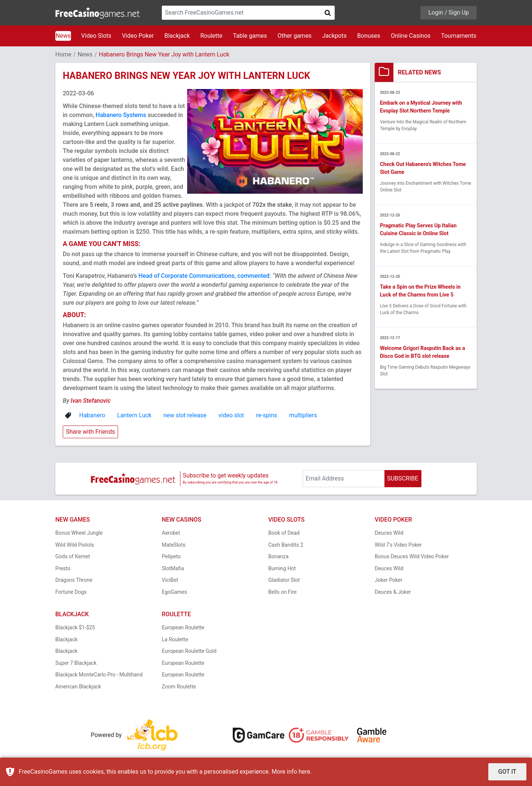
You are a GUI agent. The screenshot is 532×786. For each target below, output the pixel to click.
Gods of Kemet (73, 556)
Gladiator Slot (284, 580)
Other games (295, 36)
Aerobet (171, 533)
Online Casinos (411, 36)
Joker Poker (389, 580)
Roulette (211, 36)
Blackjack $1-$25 (75, 627)
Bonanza (278, 556)
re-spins (266, 415)
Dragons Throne (74, 580)
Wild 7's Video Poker (398, 545)
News (63, 36)
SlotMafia (173, 568)
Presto (63, 568)
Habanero (92, 415)
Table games (250, 36)
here (304, 772)
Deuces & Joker (393, 592)
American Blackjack (78, 687)
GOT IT (508, 772)
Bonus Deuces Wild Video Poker (412, 556)
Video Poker (138, 36)
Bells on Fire (282, 592)
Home (63, 54)
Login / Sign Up (449, 13)
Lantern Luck (134, 415)
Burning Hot (282, 568)
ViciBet (170, 580)
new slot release (185, 415)
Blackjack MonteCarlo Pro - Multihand (99, 675)
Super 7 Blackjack (76, 663)
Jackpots (334, 36)
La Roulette (175, 639)
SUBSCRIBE (403, 478)
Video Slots (96, 36)
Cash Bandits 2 (286, 545)
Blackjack (177, 36)
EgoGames (174, 592)
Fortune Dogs (71, 592)
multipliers (303, 415)
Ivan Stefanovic (91, 401)
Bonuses (369, 36)
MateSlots (174, 545)
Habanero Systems (121, 115)
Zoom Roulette (179, 687)
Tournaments (459, 36)
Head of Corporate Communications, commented (204, 276)
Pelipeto (171, 556)
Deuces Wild (389, 533)
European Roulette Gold (189, 651)
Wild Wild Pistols (75, 545)
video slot (231, 415)
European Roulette (183, 627)
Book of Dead (284, 533)
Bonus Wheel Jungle (79, 533)
